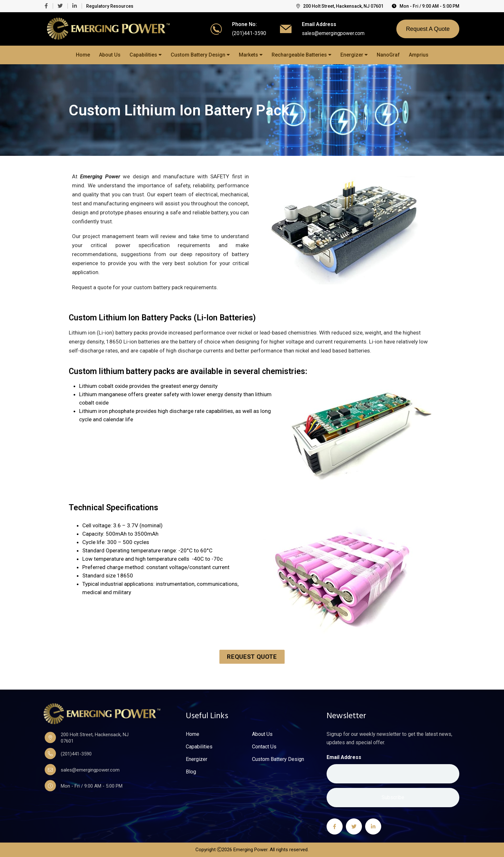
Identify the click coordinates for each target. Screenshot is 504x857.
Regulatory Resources (110, 6)
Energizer (354, 55)
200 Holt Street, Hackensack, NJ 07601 (340, 6)
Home (83, 55)
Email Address (344, 757)
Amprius (419, 55)
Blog (191, 772)
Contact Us (264, 747)
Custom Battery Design (200, 55)
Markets (251, 55)
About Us (110, 55)
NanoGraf (388, 55)
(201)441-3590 (249, 33)
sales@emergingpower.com (333, 33)
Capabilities (146, 55)
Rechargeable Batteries (301, 55)
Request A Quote (428, 29)
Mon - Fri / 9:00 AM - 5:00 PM (426, 6)
